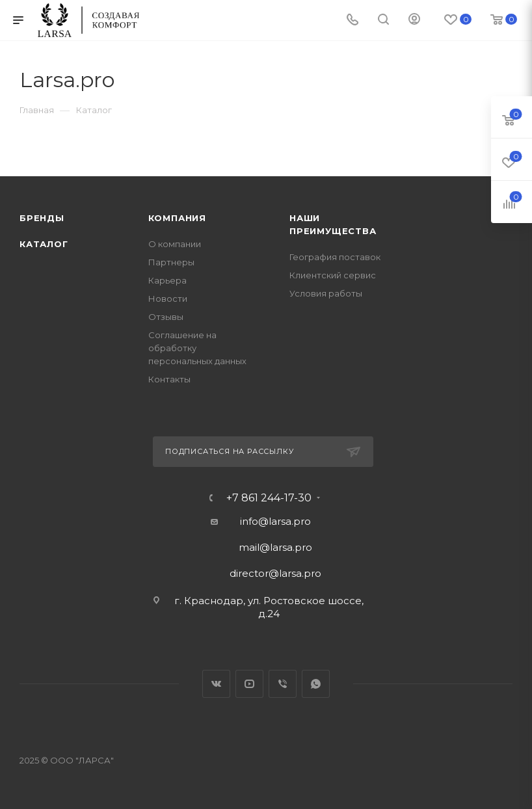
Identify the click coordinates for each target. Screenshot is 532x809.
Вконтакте (216, 684)
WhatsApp (316, 684)
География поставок (335, 257)
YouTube (249, 684)
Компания (177, 218)
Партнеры (171, 262)
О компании (175, 244)
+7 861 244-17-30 (269, 498)
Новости (168, 298)
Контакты (169, 379)
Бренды (42, 218)
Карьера (167, 280)
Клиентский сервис (333, 275)
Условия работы (326, 293)
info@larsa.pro (275, 521)
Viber (283, 684)
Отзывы (166, 317)
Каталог (44, 244)
